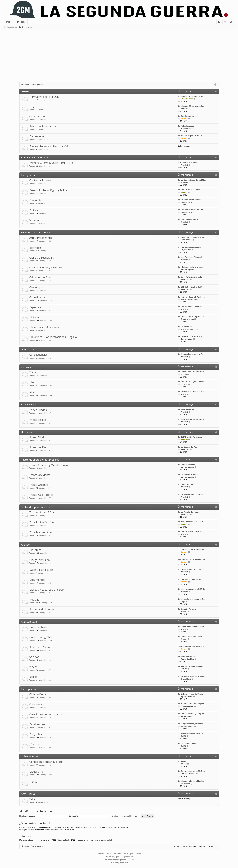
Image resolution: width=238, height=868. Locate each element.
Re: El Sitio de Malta (186, 465)
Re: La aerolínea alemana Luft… (191, 599)
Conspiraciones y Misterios (46, 267)
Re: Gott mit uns (185, 327)
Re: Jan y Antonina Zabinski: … (191, 277)
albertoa (184, 439)
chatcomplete (186, 202)
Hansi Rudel (186, 129)
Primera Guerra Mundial (35, 157)
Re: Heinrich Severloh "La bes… (191, 297)
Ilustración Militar (40, 647)
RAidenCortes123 (188, 299)
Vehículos (27, 367)
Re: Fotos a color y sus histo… (191, 637)
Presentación (37, 136)
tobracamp (185, 784)
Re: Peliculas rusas (186, 126)
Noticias (34, 600)
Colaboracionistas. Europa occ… (192, 549)
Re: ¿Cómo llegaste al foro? (190, 136)
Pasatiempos (37, 724)
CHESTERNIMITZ (188, 774)
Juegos (33, 677)
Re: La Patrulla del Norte (188, 512)
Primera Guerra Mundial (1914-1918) (52, 163)
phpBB (112, 854)
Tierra (33, 372)
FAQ (32, 107)
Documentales (38, 627)
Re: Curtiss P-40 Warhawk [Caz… (192, 392)
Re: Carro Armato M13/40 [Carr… (192, 372)
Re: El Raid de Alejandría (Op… (191, 532)
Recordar (135, 816)
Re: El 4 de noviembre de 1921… (192, 210)
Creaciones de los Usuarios (46, 714)
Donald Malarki (187, 706)
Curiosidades (37, 297)
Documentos (37, 580)
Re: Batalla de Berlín (186, 484)
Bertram (184, 118)
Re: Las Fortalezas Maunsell (190, 257)
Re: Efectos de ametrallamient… (191, 666)
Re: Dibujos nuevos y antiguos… (192, 714)
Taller (33, 799)
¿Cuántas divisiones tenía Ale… (191, 734)
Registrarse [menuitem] (232, 22)
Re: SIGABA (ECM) (186, 409)
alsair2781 (185, 280)
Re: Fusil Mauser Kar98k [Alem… (192, 419)
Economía (35, 200)
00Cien (184, 764)
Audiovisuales (29, 622)
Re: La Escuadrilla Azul (188, 447)
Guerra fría (27, 349)
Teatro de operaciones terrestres (40, 460)
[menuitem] (219, 22)
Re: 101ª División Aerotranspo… (191, 437)
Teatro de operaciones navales (39, 507)
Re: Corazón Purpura (187, 609)
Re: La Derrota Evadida (188, 744)
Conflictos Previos (40, 180)
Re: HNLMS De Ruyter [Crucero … (192, 382)
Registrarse (26, 27)
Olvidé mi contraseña (120, 816)
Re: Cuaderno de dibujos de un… (192, 237)
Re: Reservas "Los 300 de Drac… (192, 676)
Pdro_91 (184, 384)
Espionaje (35, 307)
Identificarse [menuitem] (226, 22)
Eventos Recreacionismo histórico (50, 146)
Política (34, 210)
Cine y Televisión (40, 560)
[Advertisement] (119, 55)
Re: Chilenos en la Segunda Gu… (192, 317)
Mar (32, 382)
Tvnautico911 (186, 240)
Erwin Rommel (187, 99)
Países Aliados (38, 410)
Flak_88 (184, 669)
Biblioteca (35, 550)
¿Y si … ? (34, 744)
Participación (29, 689)
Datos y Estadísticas (41, 570)
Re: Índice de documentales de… (192, 627)
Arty (113, 857)
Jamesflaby (108, 840)
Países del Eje (38, 420)
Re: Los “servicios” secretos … (191, 307)
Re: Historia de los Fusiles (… (190, 190)
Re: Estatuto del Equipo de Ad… (191, 96)
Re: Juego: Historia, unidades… (191, 724)
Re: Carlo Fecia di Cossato (189, 247)
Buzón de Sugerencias (43, 126)
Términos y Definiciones (44, 327)
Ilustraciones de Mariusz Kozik (191, 647)
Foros (23, 22)
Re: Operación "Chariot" (188, 474)
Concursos (36, 704)
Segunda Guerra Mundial (36, 232)
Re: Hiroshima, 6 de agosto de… (192, 494)
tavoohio (184, 109)
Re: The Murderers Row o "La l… (192, 522)
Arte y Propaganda (41, 238)
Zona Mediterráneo (41, 532)
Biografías (35, 248)
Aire (32, 392)
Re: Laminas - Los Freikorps (190, 336)
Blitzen (184, 374)
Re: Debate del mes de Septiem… (192, 694)
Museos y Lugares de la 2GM (47, 590)
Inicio (9, 22)
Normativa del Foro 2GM (44, 97)
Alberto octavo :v (188, 329)
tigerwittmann (187, 339)
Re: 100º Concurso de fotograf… (192, 704)
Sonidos (34, 657)
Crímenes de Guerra (42, 277)
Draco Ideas (186, 679)
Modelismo (36, 772)
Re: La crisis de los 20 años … (191, 200)
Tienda (34, 782)
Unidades (27, 432)
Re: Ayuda (182, 761)
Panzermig (185, 716)
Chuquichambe (187, 319)
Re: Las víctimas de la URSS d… (192, 589)
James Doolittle (187, 659)
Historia (34, 317)
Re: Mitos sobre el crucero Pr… (191, 354)
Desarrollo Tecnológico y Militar (49, 190)
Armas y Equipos (31, 404)
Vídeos (34, 667)
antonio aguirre (187, 270)
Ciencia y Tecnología (42, 258)
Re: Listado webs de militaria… (191, 781)
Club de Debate (39, 694)
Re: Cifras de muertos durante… (192, 569)
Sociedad (35, 220)
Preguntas (36, 734)
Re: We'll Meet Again (186, 656)
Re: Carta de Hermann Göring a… (192, 579)
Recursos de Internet (42, 609)
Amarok (184, 612)
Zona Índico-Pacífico (42, 522)
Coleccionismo (29, 756)
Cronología (36, 287)
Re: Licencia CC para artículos (191, 106)
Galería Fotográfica (41, 637)
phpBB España (129, 860)
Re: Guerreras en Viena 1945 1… (192, 771)
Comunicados (38, 117)
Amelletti (184, 165)
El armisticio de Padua (187, 162)
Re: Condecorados (186, 116)
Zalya (183, 602)
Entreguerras (29, 175)
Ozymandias (186, 250)
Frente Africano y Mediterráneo (49, 465)
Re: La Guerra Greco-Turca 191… (192, 180)
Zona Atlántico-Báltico (43, 512)
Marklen (184, 192)
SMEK (183, 736)
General (26, 91)
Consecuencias (39, 355)
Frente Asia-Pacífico (41, 495)
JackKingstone (187, 726)
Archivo (25, 545)
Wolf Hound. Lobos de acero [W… (192, 559)
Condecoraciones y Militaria (46, 762)
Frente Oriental (39, 485)
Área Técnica (28, 794)
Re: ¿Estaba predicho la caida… (191, 267)
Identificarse (11, 27)
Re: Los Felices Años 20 (188, 220)
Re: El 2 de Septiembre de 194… (191, 287)
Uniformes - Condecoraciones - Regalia (53, 337)
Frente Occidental (40, 475)
